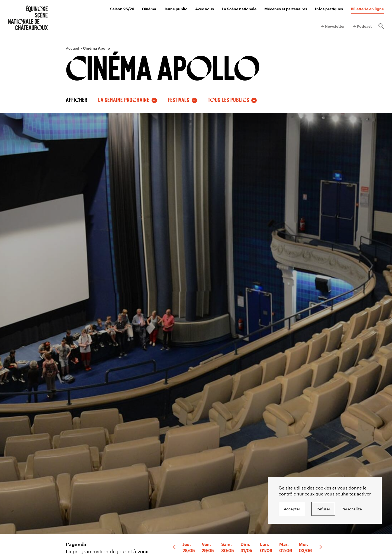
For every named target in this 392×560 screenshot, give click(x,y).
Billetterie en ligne (367, 9)
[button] (175, 547)
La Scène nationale (239, 9)
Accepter (292, 509)
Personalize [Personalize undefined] (352, 509)
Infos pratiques (329, 9)
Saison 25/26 (122, 9)
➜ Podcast (362, 26)
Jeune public (176, 9)
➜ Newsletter (333, 26)
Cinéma (149, 9)
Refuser (323, 509)
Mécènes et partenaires (286, 9)
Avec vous (205, 9)
